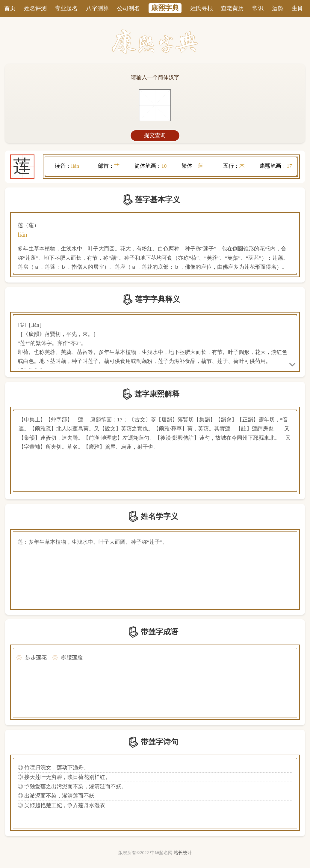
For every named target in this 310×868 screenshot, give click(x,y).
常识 (258, 8)
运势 (278, 8)
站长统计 (183, 853)
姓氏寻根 (202, 8)
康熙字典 (165, 8)
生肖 (297, 8)
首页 (10, 8)
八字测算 (97, 8)
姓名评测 (35, 8)
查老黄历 (232, 8)
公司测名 (128, 8)
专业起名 (66, 8)
